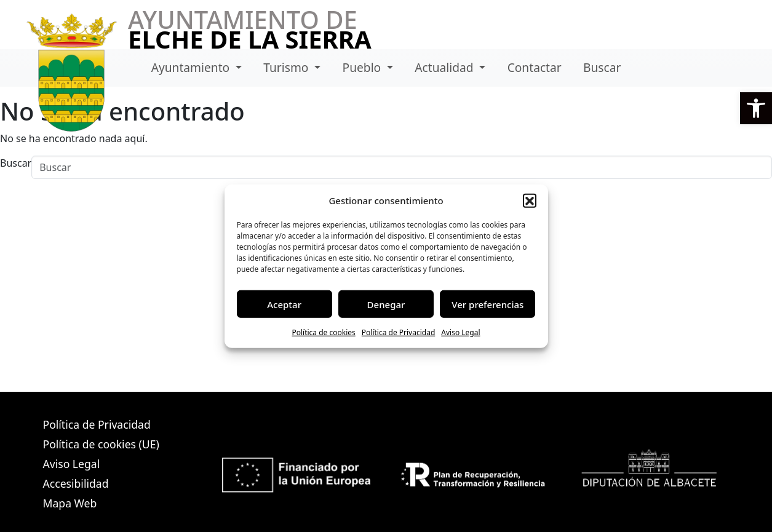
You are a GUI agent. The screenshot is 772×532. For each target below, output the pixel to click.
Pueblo (364, 67)
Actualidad (445, 67)
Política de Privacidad (399, 332)
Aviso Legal (460, 332)
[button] (756, 108)
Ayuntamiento (192, 67)
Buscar (602, 67)
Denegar (386, 304)
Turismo (287, 67)
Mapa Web (70, 503)
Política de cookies (323, 332)
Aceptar (284, 304)
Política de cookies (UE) (101, 444)
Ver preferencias (487, 304)
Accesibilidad (76, 483)
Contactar (535, 67)
